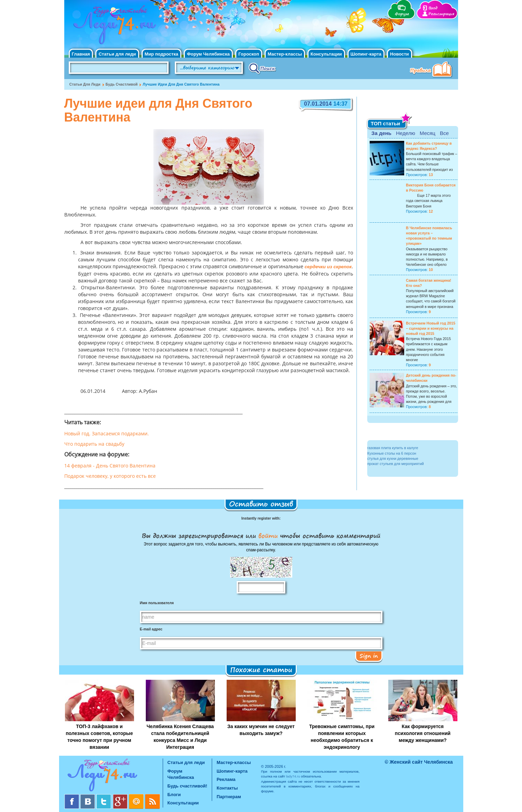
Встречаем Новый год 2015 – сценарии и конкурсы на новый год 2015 (431, 328)
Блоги (174, 795)
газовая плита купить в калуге (393, 448)
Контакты (227, 788)
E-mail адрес (151, 629)
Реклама (226, 779)
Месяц (428, 133)
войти (268, 535)
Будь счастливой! (187, 786)
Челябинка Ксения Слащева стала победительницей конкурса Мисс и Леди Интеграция (180, 737)
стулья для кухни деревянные (393, 458)
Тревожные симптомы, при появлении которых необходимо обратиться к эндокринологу (342, 737)
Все (444, 133)
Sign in (369, 656)
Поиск (262, 68)
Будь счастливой (122, 84)
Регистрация (441, 14)
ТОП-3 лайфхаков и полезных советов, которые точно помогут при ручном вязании (99, 737)
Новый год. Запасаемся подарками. (107, 434)
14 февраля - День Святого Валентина (110, 466)
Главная (81, 54)
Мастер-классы (285, 54)
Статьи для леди (117, 54)
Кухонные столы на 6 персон (392, 453)
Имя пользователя (157, 603)
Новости (400, 54)
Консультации (326, 54)
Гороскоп (249, 54)
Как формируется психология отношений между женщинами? (423, 733)
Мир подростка (162, 54)
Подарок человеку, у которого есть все (110, 476)
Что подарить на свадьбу (94, 444)
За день (381, 133)
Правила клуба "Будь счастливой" (432, 70)
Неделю (405, 133)
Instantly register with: (261, 518)
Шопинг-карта (366, 54)
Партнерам (229, 797)
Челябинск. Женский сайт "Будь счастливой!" (113, 27)
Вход (433, 8)
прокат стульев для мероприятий (396, 464)
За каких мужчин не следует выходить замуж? (261, 730)
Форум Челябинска (208, 54)
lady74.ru (293, 776)
